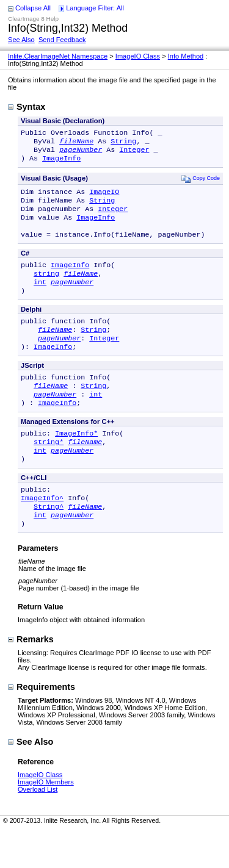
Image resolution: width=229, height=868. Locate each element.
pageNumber (81, 153)
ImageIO (104, 198)
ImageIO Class (138, 56)
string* (49, 471)
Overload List (38, 827)
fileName (76, 143)
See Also (21, 40)
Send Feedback (62, 40)
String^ (49, 542)
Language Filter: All (95, 8)
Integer (134, 153)
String (123, 143)
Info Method (186, 56)
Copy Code (201, 183)
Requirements (42, 725)
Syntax (27, 107)
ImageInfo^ (42, 532)
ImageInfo (61, 163)
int (40, 298)
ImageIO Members (46, 820)
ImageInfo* (76, 461)
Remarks (31, 677)
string (46, 288)
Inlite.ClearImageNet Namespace (58, 56)
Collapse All (33, 8)
